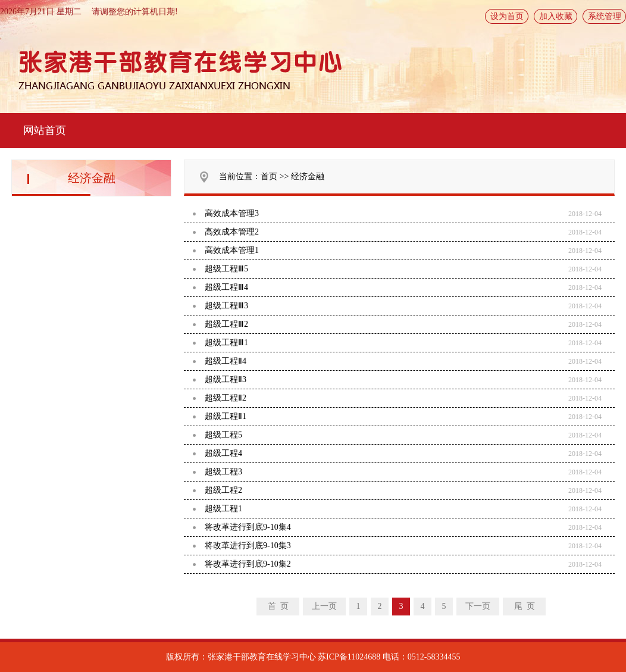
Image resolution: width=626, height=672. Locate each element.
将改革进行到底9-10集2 (248, 564)
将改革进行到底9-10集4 (248, 527)
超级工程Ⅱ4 (226, 361)
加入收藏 (556, 16)
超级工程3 (223, 472)
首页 (269, 176)
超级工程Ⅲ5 (226, 269)
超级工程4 (223, 453)
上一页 (324, 606)
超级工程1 (223, 509)
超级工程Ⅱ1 (226, 416)
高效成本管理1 (232, 250)
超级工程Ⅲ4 (226, 287)
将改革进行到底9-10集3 (248, 546)
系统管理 (605, 16)
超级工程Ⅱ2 (226, 398)
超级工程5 (223, 435)
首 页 (278, 606)
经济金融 (308, 176)
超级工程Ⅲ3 (226, 306)
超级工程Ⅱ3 (226, 379)
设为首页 (507, 16)
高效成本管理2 (232, 232)
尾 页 (525, 606)
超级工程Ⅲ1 (226, 343)
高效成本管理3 (232, 213)
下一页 (478, 606)
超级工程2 (223, 490)
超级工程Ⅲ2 (226, 324)
